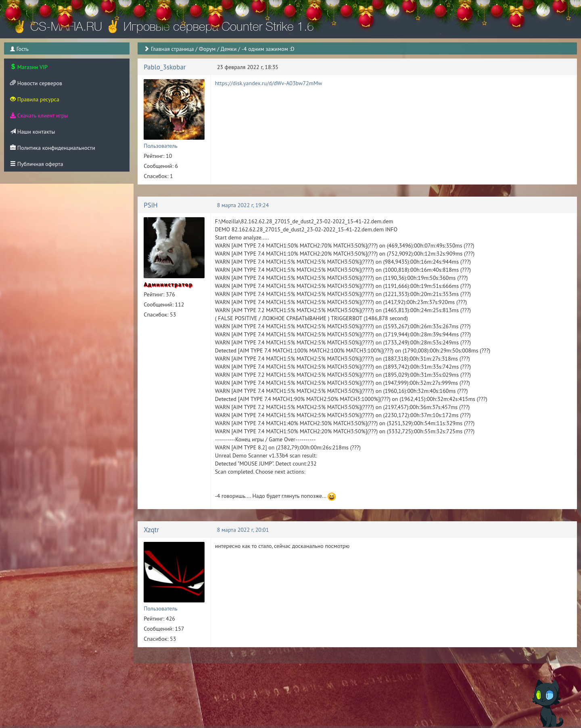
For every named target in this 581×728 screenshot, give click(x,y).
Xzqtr (151, 530)
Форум (207, 49)
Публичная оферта (37, 164)
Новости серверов (36, 83)
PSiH (151, 205)
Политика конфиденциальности (53, 148)
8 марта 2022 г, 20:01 (243, 530)
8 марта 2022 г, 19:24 (243, 205)
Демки (229, 49)
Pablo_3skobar (165, 67)
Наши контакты (32, 132)
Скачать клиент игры (39, 115)
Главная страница (172, 49)
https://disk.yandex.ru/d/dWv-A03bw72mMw (269, 83)
